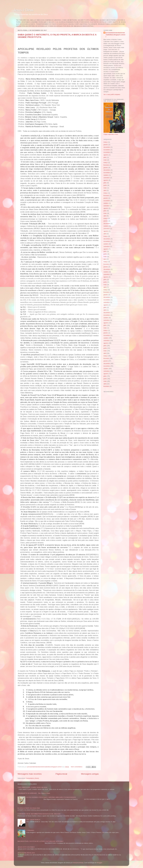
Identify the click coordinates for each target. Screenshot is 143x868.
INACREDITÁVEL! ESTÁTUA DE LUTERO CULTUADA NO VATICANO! (40, 841)
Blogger (100, 863)
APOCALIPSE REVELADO (26, 853)
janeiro (106, 145)
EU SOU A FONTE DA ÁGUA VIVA (29, 808)
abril (105, 190)
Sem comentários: (77, 767)
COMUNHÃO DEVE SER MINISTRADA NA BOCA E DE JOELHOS (39, 814)
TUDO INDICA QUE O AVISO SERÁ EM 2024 (32, 787)
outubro (106, 175)
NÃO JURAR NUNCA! (33, 820)
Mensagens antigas (90, 774)
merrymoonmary (78, 863)
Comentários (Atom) (32, 778)
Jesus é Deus (24, 10)
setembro (107, 178)
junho (105, 185)
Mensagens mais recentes (30, 774)
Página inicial (61, 774)
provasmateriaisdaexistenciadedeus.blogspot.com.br (115, 35)
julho (105, 157)
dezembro (107, 147)
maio (105, 160)
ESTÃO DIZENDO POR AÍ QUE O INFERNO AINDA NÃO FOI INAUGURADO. (51, 797)
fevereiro (106, 165)
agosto (106, 155)
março (106, 142)
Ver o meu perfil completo (112, 94)
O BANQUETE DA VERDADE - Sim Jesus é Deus (34, 793)
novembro (107, 150)
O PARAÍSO (30, 830)
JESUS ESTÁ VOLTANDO (26, 847)
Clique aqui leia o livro (111, 134)
